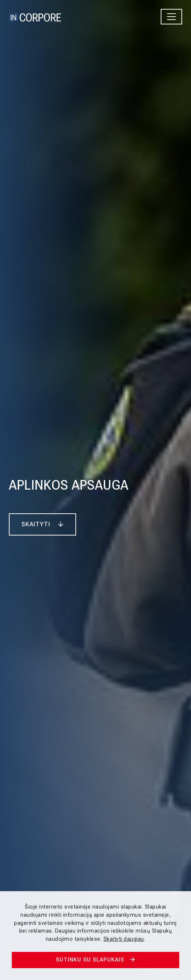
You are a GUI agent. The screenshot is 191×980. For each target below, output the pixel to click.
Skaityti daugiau (124, 939)
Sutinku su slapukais (95, 960)
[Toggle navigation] (171, 17)
